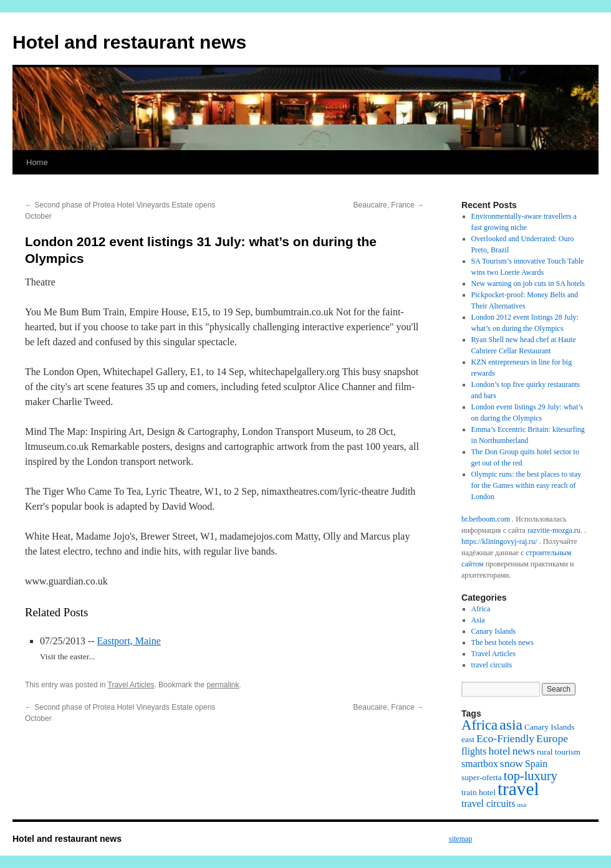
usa (521, 805)
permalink (223, 685)
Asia (478, 620)
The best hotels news (503, 642)
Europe (552, 738)
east (468, 739)
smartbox (480, 764)
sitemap (460, 839)
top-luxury (531, 776)
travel (518, 789)
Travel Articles (131, 685)
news (524, 751)
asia (511, 725)
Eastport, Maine (129, 641)
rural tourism (559, 752)
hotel (499, 751)
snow (512, 763)
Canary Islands (494, 631)
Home (37, 162)
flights (474, 751)
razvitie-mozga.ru (554, 530)
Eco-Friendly (505, 738)
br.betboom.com (486, 519)
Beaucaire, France (389, 205)
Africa (481, 609)
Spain (536, 764)
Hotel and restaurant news (129, 42)
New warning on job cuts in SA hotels (528, 284)
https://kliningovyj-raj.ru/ (499, 541)
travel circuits (492, 665)
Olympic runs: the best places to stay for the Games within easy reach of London (527, 485)
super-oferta (482, 777)
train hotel (479, 792)
